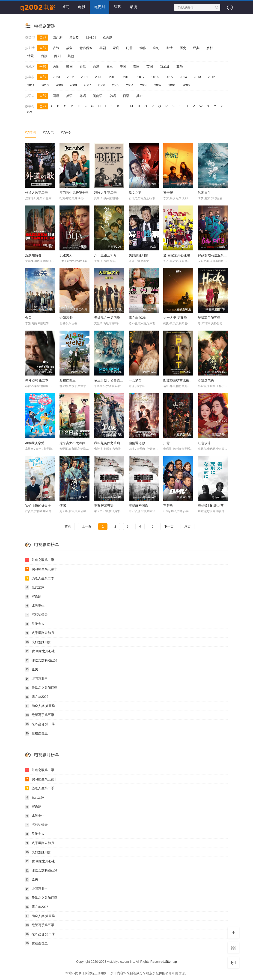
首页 (65, 7)
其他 (71, 56)
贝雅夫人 (66, 255)
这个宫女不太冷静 (72, 443)
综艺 (117, 7)
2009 (59, 85)
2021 (85, 77)
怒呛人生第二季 (105, 193)
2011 (31, 85)
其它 (140, 96)
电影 (82, 7)
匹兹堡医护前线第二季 (179, 380)
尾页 (188, 526)
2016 (155, 77)
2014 (183, 77)
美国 (123, 67)
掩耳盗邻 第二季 (37, 380)
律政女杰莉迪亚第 (41, 660)
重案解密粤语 (104, 505)
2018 (127, 77)
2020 (99, 77)
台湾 (96, 67)
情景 (31, 56)
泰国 (136, 67)
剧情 (170, 48)
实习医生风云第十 (41, 569)
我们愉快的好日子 (38, 505)
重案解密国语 (138, 505)
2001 (172, 85)
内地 (56, 67)
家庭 (116, 48)
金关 (28, 318)
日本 (110, 67)
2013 (197, 77)
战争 (69, 48)
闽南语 (98, 96)
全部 (43, 37)
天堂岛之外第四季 (107, 318)
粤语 (83, 96)
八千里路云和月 (105, 255)
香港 (83, 67)
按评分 (67, 132)
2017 (141, 77)
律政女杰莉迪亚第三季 (214, 255)
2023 (56, 77)
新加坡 (165, 67)
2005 (115, 85)
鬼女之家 (135, 193)
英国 (150, 67)
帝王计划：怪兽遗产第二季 (113, 380)
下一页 (169, 526)
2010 (45, 85)
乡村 (210, 48)
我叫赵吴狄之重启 (107, 443)
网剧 (57, 56)
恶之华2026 (137, 318)
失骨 (167, 443)
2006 (101, 85)
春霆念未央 (206, 380)
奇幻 (156, 48)
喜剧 (103, 48)
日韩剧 (91, 37)
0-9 (30, 112)
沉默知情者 (33, 255)
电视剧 (100, 7)
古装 (56, 48)
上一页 (86, 526)
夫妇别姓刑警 (138, 255)
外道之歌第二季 (36, 193)
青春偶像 (86, 48)
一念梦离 (135, 380)
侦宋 (63, 505)
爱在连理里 (68, 380)
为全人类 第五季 (175, 318)
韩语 (113, 96)
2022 (70, 77)
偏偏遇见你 (137, 443)
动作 (143, 48)
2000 (186, 85)
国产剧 (58, 37)
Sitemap (171, 962)
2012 (211, 77)
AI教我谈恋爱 (35, 443)
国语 (56, 96)
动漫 (134, 7)
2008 (73, 85)
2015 (169, 77)
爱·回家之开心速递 (177, 255)
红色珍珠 (204, 443)
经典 (196, 48)
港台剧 (74, 37)
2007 (87, 85)
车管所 (168, 505)
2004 (130, 85)
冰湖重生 (204, 193)
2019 (113, 77)
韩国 (69, 67)
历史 (183, 48)
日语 (126, 96)
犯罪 (129, 48)
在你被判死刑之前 (211, 505)
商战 (44, 56)
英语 (69, 96)
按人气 (49, 132)
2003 (144, 85)
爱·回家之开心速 (40, 651)
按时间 (31, 132)
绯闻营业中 (68, 318)
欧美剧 (107, 37)
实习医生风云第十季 (74, 193)
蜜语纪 (168, 193)
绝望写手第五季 (209, 318)
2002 (158, 85)
